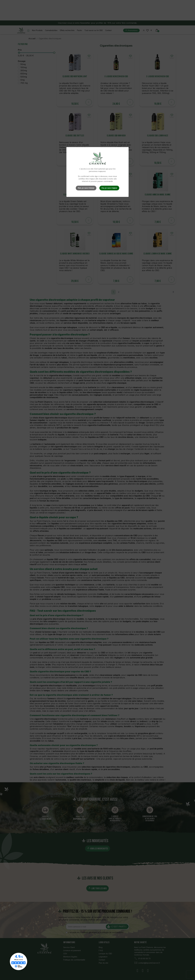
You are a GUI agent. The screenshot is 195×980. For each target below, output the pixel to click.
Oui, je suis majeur (109, 188)
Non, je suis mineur (86, 188)
